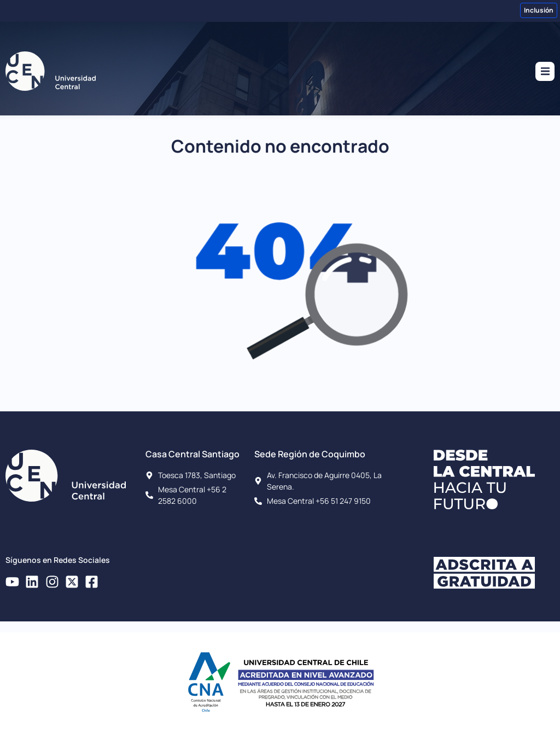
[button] (545, 71)
